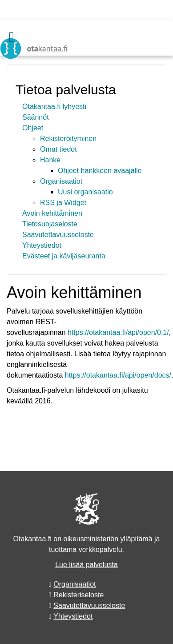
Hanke (50, 160)
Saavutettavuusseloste (58, 235)
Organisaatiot (61, 181)
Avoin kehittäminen (52, 213)
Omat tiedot (58, 149)
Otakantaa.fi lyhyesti (54, 107)
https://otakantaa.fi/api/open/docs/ (118, 375)
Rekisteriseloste (78, 595)
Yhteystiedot (42, 245)
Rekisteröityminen (68, 139)
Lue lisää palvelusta (86, 565)
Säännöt (36, 117)
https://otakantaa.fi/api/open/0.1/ (118, 332)
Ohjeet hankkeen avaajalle (100, 171)
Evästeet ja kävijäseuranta (64, 256)
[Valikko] (12, 37)
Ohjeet (33, 128)
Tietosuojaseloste (50, 224)
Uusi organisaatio (85, 192)
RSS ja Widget (63, 203)
